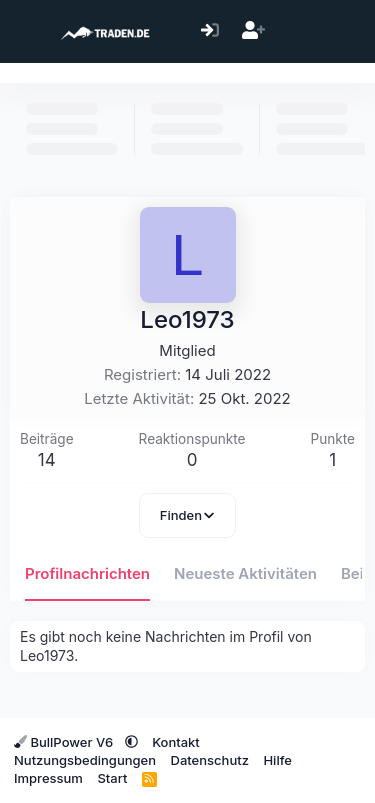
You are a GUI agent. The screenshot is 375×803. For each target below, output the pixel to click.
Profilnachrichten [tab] (87, 573)
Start (112, 778)
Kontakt (176, 742)
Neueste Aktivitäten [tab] (245, 573)
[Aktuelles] (296, 31)
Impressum (48, 778)
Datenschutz (210, 760)
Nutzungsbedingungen (85, 760)
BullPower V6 (65, 742)
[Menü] (27, 32)
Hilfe (277, 760)
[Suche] (339, 31)
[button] (131, 742)
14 (47, 460)
